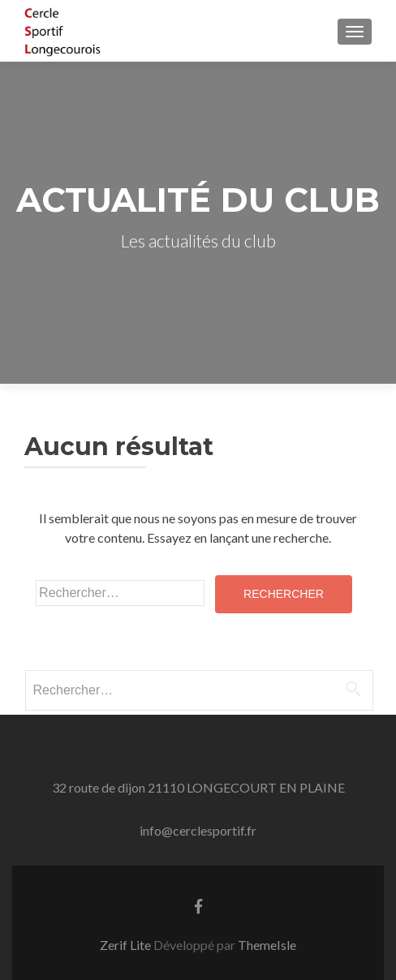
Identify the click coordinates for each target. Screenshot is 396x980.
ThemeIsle (267, 945)
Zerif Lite (127, 945)
